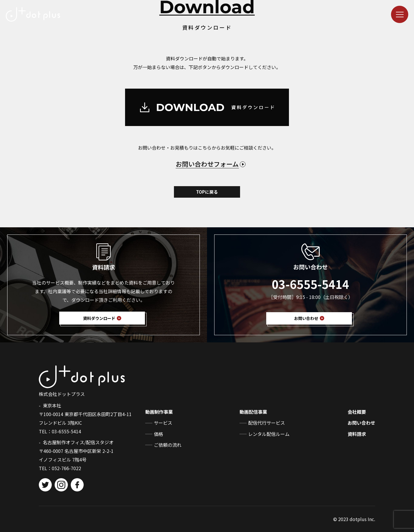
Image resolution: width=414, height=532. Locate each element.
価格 (158, 434)
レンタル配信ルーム (269, 434)
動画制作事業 (159, 412)
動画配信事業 (253, 412)
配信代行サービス (267, 423)
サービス (163, 423)
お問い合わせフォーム (207, 164)
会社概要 (357, 412)
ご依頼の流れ (168, 445)
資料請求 (357, 434)
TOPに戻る (207, 192)
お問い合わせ (361, 423)
